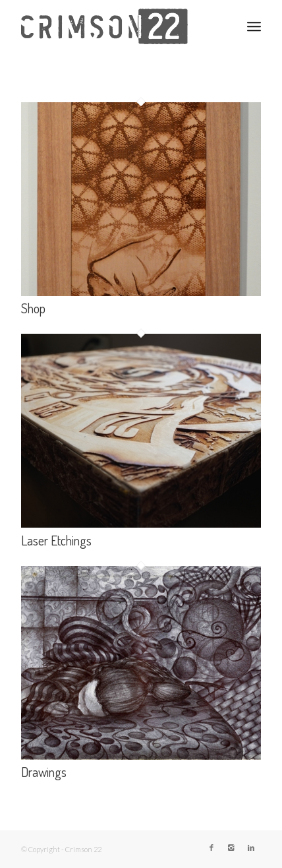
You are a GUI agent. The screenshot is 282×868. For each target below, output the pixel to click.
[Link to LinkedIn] (251, 848)
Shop (33, 308)
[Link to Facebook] (211, 848)
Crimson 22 (83, 849)
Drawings (44, 772)
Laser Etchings (56, 540)
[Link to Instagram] (231, 848)
